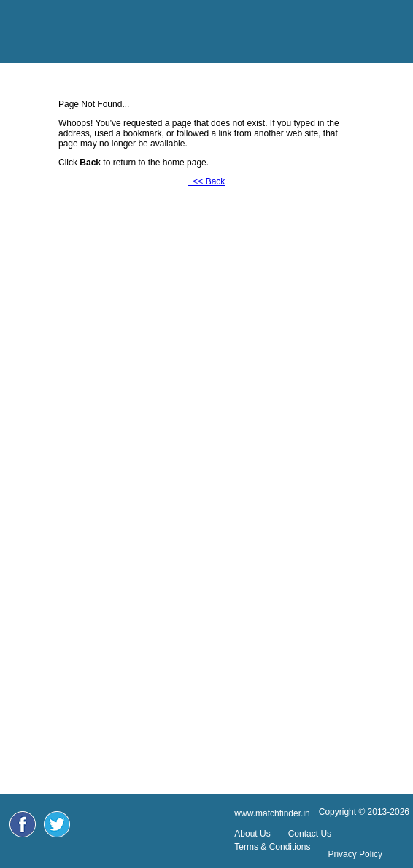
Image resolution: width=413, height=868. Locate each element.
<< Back (207, 181)
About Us (252, 834)
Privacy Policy (355, 854)
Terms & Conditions (272, 847)
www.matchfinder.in (272, 813)
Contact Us (310, 834)
